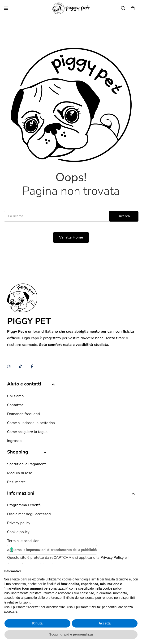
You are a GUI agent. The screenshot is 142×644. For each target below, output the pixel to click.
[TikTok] (21, 366)
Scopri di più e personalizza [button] (71, 634)
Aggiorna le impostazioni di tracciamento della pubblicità (52, 550)
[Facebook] (32, 366)
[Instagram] (9, 366)
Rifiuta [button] (37, 623)
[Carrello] (133, 8)
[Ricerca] (123, 8)
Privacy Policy (112, 558)
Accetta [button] (105, 623)
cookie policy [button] (112, 588)
